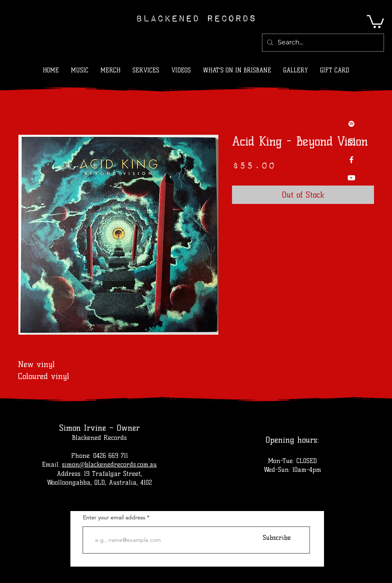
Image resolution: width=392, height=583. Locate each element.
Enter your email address (114, 517)
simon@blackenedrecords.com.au (110, 464)
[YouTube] (351, 178)
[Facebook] (351, 160)
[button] (375, 21)
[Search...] (322, 43)
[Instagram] (351, 142)
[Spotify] (351, 124)
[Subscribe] (277, 538)
